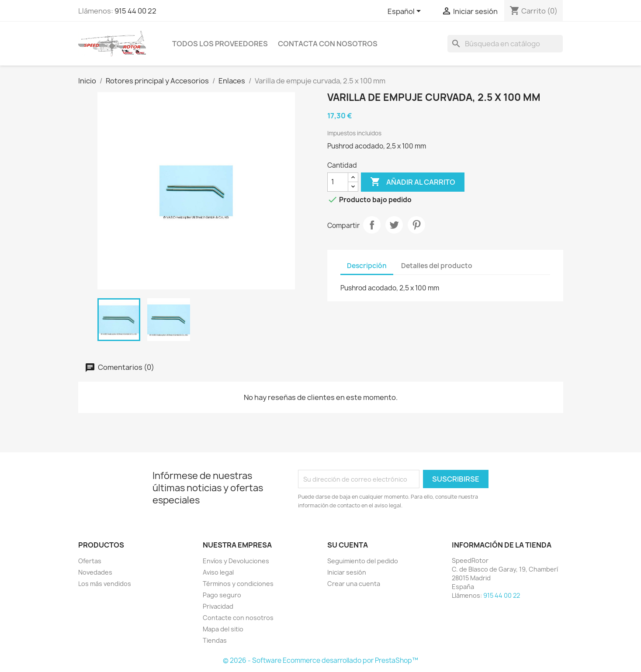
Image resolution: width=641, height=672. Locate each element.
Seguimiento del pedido (363, 561)
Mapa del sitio (223, 629)
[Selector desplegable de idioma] (406, 12)
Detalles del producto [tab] (437, 266)
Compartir (372, 225)
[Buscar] (505, 44)
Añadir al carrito (413, 182)
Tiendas (215, 640)
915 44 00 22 (135, 11)
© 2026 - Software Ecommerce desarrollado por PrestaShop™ (320, 660)
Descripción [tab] (367, 266)
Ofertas (90, 561)
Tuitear (394, 225)
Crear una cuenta (354, 584)
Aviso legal (218, 572)
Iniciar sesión (347, 572)
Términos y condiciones (238, 584)
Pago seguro (222, 595)
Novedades (95, 572)
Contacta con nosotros (328, 44)
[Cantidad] (338, 182)
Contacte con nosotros (238, 618)
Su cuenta (348, 545)
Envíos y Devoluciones (236, 561)
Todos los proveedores (220, 44)
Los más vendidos (105, 584)
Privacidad (218, 606)
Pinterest (416, 225)
